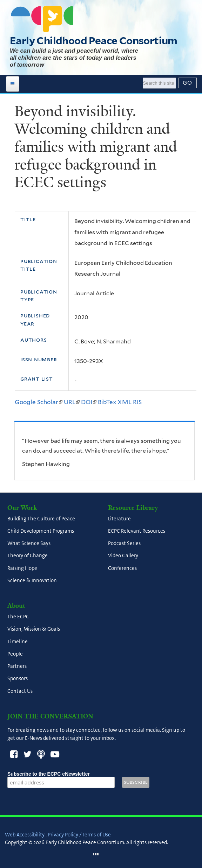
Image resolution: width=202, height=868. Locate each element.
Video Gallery (123, 556)
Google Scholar (39, 402)
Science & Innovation (32, 580)
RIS (137, 402)
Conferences (122, 568)
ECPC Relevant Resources (137, 531)
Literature (119, 519)
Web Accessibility (25, 835)
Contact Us (20, 691)
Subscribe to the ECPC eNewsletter (61, 774)
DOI (89, 402)
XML (124, 402)
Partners (17, 666)
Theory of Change (28, 556)
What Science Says (29, 544)
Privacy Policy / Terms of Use (79, 835)
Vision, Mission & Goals (34, 629)
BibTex (107, 402)
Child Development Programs (41, 531)
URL (72, 402)
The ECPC (18, 617)
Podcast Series (124, 544)
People (15, 654)
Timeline (18, 642)
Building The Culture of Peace (41, 519)
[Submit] (188, 83)
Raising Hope (22, 568)
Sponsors (18, 679)
